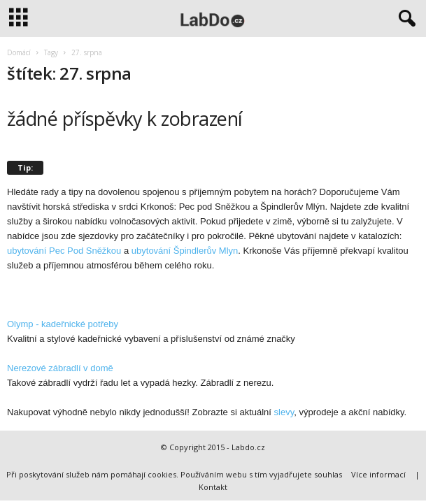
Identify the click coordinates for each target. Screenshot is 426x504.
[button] (404, 19)
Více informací (378, 474)
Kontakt (213, 487)
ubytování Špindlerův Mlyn (185, 251)
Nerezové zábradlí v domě (60, 368)
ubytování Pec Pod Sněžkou (64, 251)
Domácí (19, 52)
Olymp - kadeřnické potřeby (63, 324)
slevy (284, 412)
